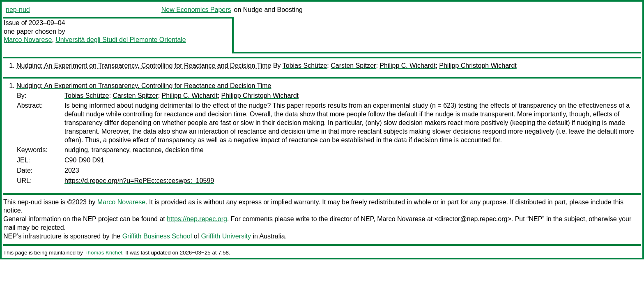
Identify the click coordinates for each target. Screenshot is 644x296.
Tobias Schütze (305, 66)
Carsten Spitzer (353, 66)
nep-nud (18, 10)
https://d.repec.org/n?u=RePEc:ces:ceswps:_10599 (139, 181)
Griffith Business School (157, 236)
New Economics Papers (196, 10)
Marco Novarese (28, 40)
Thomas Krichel (103, 253)
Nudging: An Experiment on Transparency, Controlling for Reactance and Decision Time (144, 66)
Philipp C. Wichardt (407, 66)
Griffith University (226, 236)
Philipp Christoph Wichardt (478, 66)
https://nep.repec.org (197, 219)
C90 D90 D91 (84, 160)
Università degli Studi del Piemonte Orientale (121, 40)
